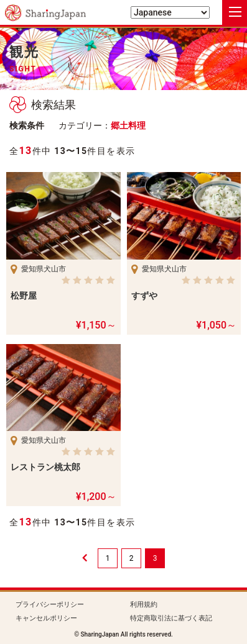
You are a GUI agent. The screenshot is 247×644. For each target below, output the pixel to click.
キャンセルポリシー (46, 618)
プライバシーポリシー (50, 605)
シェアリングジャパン (45, 13)
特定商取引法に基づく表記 (171, 618)
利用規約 (144, 605)
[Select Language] (170, 12)
